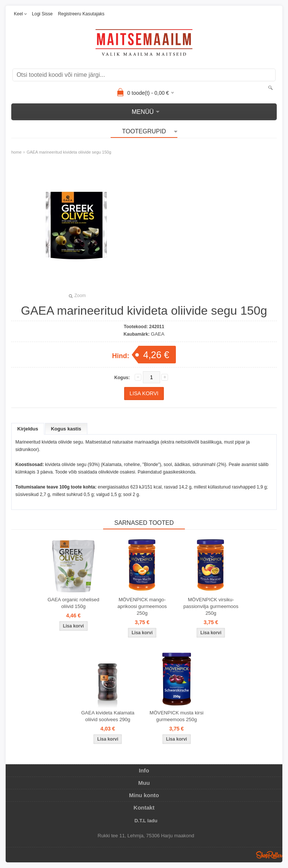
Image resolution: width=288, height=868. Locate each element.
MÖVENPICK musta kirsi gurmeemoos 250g (177, 716)
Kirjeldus (28, 429)
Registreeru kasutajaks (81, 14)
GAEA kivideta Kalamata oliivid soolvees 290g (108, 716)
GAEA (157, 334)
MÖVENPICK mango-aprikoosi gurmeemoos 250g (142, 606)
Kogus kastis (66, 429)
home (16, 152)
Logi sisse (42, 14)
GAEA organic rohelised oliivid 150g (73, 603)
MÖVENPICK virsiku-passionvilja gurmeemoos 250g (211, 606)
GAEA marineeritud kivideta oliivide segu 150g (69, 152)
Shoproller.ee (269, 855)
